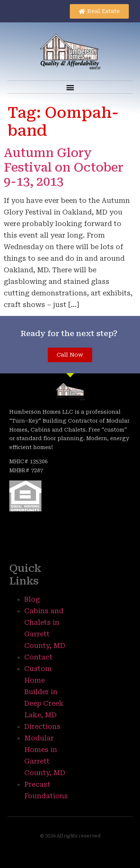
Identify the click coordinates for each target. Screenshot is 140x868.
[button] (70, 87)
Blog (32, 599)
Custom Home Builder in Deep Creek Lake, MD (44, 692)
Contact (38, 657)
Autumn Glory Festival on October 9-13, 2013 (64, 167)
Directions (42, 726)
